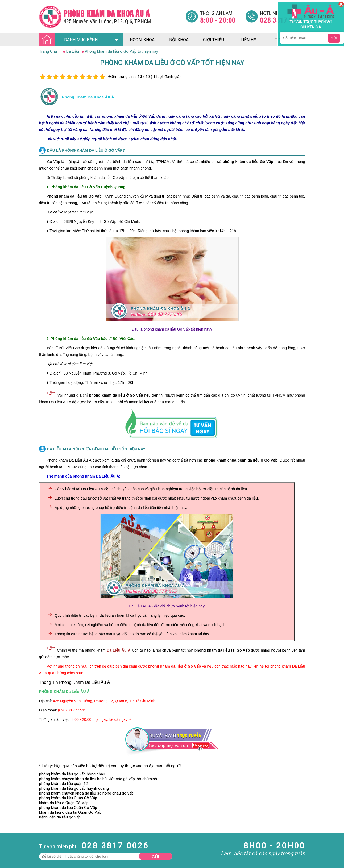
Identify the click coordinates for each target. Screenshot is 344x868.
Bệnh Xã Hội (11, 859)
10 (102, 77)
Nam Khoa (9, 844)
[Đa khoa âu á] (112, 17)
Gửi (155, 857)
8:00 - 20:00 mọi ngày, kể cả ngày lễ (102, 719)
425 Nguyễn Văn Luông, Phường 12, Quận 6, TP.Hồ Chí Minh (104, 701)
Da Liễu (6, 863)
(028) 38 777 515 (72, 710)
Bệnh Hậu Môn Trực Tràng (17, 851)
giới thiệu (214, 40)
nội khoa (179, 40)
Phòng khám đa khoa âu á (88, 97)
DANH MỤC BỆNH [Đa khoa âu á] (70, 40)
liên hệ (248, 40)
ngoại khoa (142, 40)
